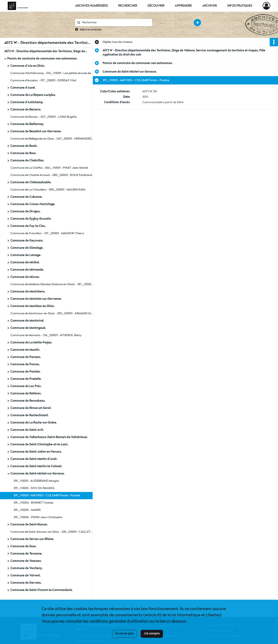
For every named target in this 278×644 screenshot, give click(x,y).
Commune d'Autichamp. (27, 102)
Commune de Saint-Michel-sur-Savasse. (38, 474)
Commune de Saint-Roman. (29, 525)
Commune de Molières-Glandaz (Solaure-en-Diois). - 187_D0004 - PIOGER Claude (52, 284)
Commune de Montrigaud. (28, 328)
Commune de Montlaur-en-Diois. (33, 306)
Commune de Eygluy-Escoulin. (31, 219)
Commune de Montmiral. (27, 321)
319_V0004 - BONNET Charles (33, 503)
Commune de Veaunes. (26, 561)
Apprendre (183, 6)
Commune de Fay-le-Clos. (28, 226)
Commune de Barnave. (26, 110)
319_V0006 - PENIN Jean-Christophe (38, 517)
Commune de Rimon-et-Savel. (31, 408)
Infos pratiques (240, 6)
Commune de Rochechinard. (30, 415)
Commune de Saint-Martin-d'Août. (34, 459)
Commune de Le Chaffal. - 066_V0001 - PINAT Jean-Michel (49, 168)
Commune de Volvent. (26, 576)
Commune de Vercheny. (27, 568)
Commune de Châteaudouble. (31, 182)
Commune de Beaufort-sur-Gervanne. (36, 131)
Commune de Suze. (24, 546)
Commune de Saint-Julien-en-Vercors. (36, 452)
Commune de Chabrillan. (27, 161)
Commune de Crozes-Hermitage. (33, 204)
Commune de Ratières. (26, 394)
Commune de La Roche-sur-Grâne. (34, 423)
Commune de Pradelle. (26, 379)
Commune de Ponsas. (25, 364)
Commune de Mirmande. (27, 270)
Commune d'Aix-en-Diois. (28, 66)
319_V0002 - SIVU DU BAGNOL (34, 488)
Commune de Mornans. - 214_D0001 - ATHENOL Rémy (46, 335)
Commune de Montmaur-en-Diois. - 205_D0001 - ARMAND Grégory (52, 313)
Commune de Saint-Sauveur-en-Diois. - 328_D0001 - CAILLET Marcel (52, 532)
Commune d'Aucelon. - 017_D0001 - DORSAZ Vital (43, 80)
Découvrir (156, 6)
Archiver (210, 6)
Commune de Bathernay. (27, 124)
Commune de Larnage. (26, 255)
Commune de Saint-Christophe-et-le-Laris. (39, 445)
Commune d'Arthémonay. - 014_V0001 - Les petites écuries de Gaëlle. (52, 73)
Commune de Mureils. (25, 350)
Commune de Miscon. (25, 277)
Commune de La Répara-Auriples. (33, 95)
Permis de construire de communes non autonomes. (42, 59)
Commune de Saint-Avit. (27, 430)
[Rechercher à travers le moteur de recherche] (116, 23)
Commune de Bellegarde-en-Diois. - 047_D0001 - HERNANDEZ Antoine (52, 139)
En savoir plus (125, 634)
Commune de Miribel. (25, 263)
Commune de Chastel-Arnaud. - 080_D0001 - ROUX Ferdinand (51, 175)
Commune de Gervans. (26, 583)
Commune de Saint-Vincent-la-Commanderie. (42, 590)
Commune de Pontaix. (25, 372)
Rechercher (128, 6)
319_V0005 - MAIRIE (27, 510)
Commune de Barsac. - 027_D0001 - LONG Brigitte (43, 117)
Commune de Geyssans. (27, 241)
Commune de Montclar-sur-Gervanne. (36, 299)
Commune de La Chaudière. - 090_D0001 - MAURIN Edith (48, 190)
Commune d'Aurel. (23, 88)
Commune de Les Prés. (26, 386)
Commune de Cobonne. (26, 197)
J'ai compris (152, 634)
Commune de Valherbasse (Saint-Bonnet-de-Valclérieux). (49, 437)
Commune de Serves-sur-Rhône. (32, 539)
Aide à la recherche (91, 30)
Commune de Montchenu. (28, 292)
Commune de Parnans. (26, 357)
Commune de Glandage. (27, 248)
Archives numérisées (91, 6)
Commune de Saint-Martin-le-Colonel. (36, 466)
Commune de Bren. (23, 153)
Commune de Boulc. (24, 146)
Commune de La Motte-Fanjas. (31, 343)
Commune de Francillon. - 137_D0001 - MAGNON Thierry (47, 233)
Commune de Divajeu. (25, 212)
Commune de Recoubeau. (28, 401)
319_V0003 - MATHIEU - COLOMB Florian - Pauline (47, 495)
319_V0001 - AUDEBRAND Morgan (36, 481)
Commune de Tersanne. (26, 554)
